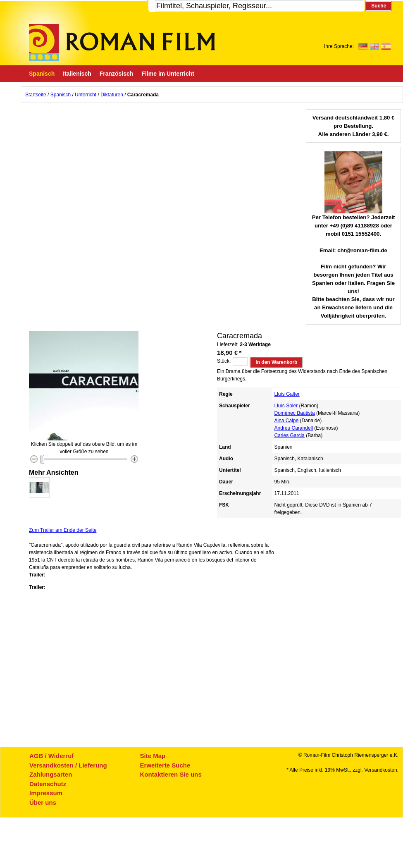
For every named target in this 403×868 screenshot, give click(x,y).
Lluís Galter (287, 394)
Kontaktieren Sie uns (171, 774)
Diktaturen (112, 95)
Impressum (46, 793)
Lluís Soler (286, 406)
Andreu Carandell (294, 428)
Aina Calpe (287, 421)
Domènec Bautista (295, 413)
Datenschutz (48, 784)
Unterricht (86, 95)
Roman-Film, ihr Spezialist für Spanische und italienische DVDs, (122, 43)
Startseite (36, 95)
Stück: (224, 361)
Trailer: (37, 575)
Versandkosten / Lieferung (68, 765)
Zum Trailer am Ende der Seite (63, 530)
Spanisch (61, 95)
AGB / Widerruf (51, 756)
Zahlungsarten (51, 774)
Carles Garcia (290, 435)
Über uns (43, 802)
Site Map (153, 756)
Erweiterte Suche (165, 765)
